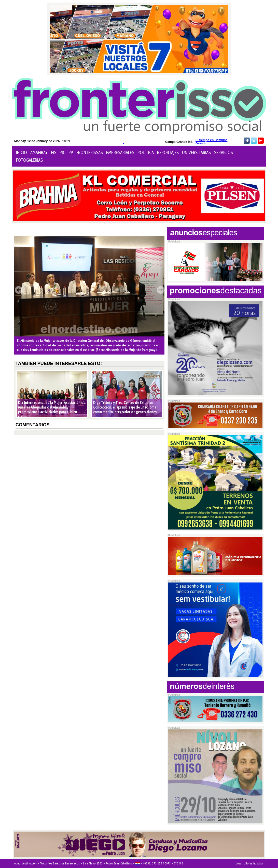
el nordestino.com (26, 863)
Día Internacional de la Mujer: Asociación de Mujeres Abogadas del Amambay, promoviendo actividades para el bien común (52, 410)
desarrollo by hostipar (250, 863)
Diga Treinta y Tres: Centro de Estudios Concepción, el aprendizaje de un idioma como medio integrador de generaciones (125, 407)
